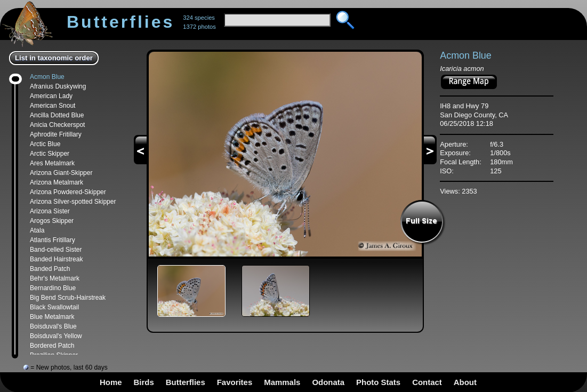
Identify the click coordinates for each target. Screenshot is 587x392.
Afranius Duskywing (58, 86)
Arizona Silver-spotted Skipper (73, 202)
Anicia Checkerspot (57, 125)
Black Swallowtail (54, 307)
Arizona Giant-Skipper (61, 173)
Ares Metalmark (52, 163)
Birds (144, 382)
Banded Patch (50, 269)
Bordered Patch (52, 346)
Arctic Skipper (50, 154)
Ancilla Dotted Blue (57, 115)
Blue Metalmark (52, 317)
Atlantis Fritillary (53, 240)
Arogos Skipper (52, 221)
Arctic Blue (45, 144)
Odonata (328, 382)
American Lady (51, 96)
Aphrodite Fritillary (56, 134)
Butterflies (186, 382)
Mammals (282, 382)
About (465, 382)
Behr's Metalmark (55, 278)
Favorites (235, 382)
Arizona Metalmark (57, 182)
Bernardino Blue (53, 288)
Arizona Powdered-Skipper (68, 192)
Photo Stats (378, 382)
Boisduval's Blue (53, 326)
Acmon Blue (47, 77)
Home (111, 382)
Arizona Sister (50, 211)
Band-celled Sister (56, 250)
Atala (37, 230)
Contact (427, 382)
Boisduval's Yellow (56, 336)
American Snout (53, 106)
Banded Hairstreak (56, 259)
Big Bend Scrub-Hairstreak (68, 298)
